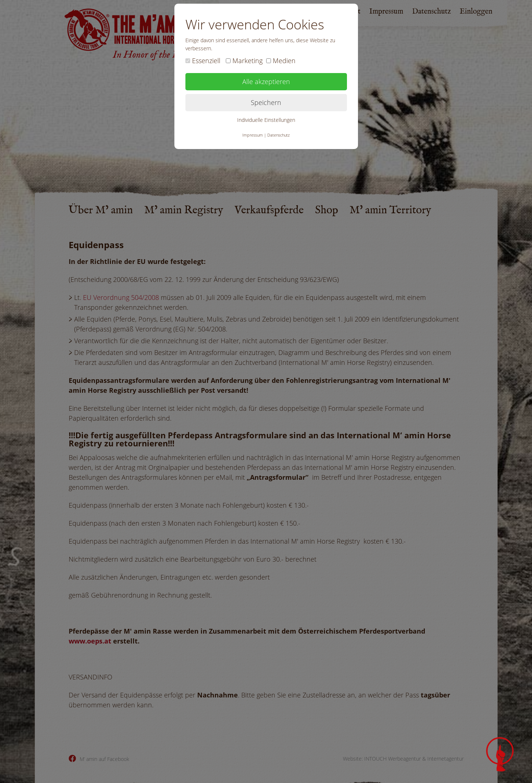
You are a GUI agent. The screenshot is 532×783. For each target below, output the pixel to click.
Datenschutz (278, 135)
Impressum (253, 135)
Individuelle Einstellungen (266, 120)
